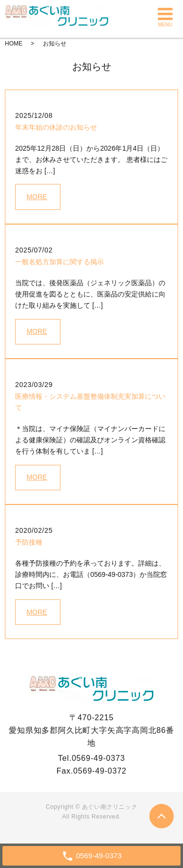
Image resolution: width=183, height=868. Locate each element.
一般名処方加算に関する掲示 (60, 262)
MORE (37, 197)
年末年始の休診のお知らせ (56, 127)
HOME (14, 44)
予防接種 (29, 542)
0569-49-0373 (98, 758)
